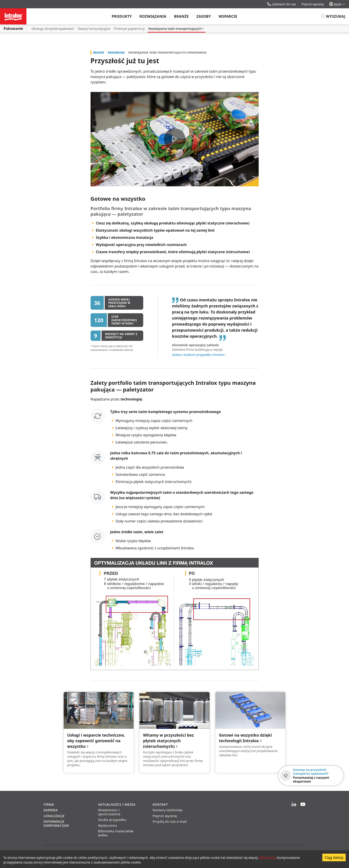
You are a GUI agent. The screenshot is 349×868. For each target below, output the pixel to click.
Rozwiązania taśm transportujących (177, 29)
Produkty (122, 16)
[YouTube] (303, 805)
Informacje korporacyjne (56, 823)
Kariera (51, 810)
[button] (175, 139)
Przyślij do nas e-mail (170, 821)
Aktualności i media (117, 804)
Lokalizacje (54, 816)
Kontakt (160, 804)
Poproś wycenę (313, 4)
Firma (49, 804)
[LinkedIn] (294, 805)
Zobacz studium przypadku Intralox (198, 355)
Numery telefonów (168, 810)
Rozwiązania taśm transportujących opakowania (167, 53)
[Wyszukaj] (333, 16)
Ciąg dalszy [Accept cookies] (334, 857)
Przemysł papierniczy (129, 29)
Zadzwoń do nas (281, 4)
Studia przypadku (112, 820)
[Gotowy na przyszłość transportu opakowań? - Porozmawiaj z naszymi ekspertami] (311, 776)
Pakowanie (13, 28)
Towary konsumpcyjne (94, 29)
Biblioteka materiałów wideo (116, 833)
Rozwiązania (153, 16)
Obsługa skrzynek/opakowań (53, 29)
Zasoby (204, 16)
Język (337, 4)
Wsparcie (228, 16)
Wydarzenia (108, 826)
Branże (181, 16)
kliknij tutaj (267, 858)
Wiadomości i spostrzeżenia (109, 812)
